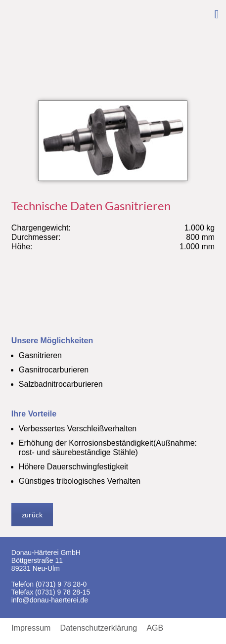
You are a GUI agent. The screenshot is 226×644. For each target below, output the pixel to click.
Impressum (31, 628)
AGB (155, 628)
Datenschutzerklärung (99, 628)
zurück (32, 515)
